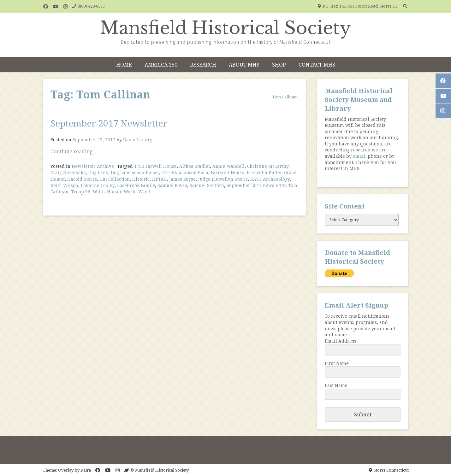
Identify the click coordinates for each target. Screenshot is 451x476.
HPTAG (159, 179)
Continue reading (72, 151)
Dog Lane (98, 172)
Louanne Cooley (98, 185)
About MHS (244, 65)
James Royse (182, 179)
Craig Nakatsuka (68, 172)
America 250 (161, 65)
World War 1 (137, 192)
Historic (141, 179)
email (359, 156)
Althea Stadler (195, 166)
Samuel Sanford (207, 185)
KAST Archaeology (270, 179)
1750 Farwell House (155, 166)
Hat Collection (115, 179)
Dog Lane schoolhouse (135, 172)
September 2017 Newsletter (109, 123)
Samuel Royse (172, 185)
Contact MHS (317, 65)
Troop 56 (81, 192)
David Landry (138, 140)
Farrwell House (228, 172)
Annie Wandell (228, 166)
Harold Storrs (82, 179)
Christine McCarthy (268, 166)
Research (203, 65)
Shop (279, 65)
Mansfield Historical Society (225, 28)
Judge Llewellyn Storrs (223, 179)
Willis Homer (107, 192)
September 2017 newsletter (256, 185)
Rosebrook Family (136, 185)
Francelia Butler (264, 172)
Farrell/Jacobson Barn (185, 172)
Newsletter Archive (93, 166)
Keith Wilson (64, 185)
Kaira (86, 470)
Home (124, 65)
